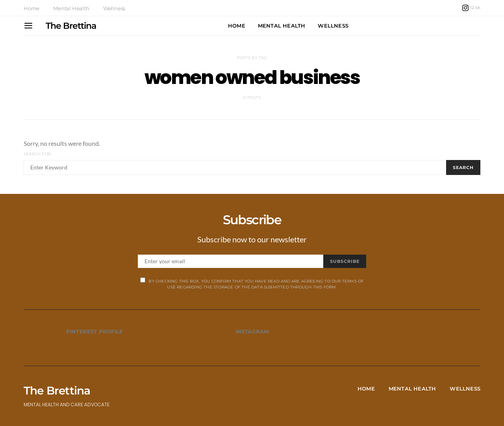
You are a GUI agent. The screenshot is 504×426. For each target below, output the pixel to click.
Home (31, 8)
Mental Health (71, 8)
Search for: (37, 154)
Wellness (114, 8)
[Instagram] (471, 8)
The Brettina (71, 26)
